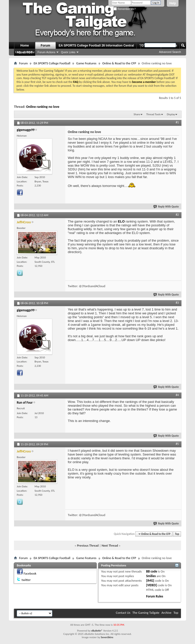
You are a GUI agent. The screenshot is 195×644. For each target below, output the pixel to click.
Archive (166, 613)
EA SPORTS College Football (52, 63)
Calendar (29, 52)
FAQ (18, 52)
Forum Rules (155, 596)
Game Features (86, 63)
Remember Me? (125, 9)
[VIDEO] (151, 585)
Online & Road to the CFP (119, 63)
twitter (26, 580)
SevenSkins (107, 637)
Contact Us (123, 613)
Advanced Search (170, 52)
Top (177, 534)
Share (137, 114)
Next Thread (110, 545)
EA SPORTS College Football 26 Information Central (96, 46)
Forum (45, 46)
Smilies (151, 576)
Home (25, 46)
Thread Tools (153, 114)
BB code (151, 571)
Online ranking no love (43, 107)
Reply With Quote (166, 207)
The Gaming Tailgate (146, 613)
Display (171, 114)
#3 (177, 303)
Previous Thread (88, 545)
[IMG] (150, 581)
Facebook (30, 573)
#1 (177, 122)
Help (173, 3)
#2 (177, 215)
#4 (177, 395)
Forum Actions (46, 52)
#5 (177, 444)
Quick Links (68, 52)
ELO (121, 221)
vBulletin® (97, 631)
